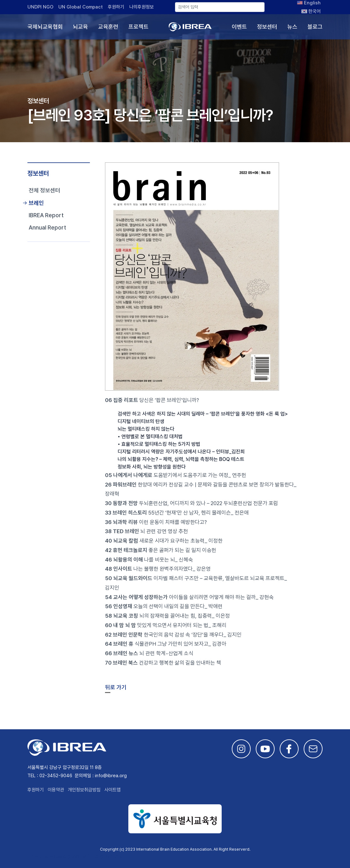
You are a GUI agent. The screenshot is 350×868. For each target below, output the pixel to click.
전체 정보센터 (44, 190)
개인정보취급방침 (84, 790)
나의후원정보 (142, 7)
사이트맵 (113, 790)
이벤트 (239, 27)
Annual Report (47, 227)
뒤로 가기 (116, 687)
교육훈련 (108, 27)
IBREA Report (46, 215)
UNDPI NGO (40, 7)
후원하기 (116, 7)
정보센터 (267, 27)
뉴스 (292, 27)
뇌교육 (80, 27)
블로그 (315, 27)
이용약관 (56, 790)
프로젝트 (138, 27)
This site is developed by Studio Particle (75, 856)
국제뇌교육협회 (45, 27)
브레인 (36, 203)
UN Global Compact (81, 7)
